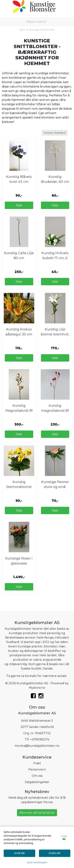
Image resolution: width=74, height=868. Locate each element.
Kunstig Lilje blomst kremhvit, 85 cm (55, 334)
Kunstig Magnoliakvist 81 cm (19, 411)
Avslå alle (19, 853)
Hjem (22, 30)
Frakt (37, 763)
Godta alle (55, 853)
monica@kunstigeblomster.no (37, 746)
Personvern (37, 769)
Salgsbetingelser (37, 782)
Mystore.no (37, 688)
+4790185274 (40, 739)
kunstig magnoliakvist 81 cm (55, 411)
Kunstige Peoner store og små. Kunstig (55, 487)
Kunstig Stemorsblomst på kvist (19, 487)
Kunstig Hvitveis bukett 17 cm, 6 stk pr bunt (55, 258)
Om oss (37, 776)
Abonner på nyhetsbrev (37, 813)
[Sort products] (55, 133)
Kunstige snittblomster (41, 30)
